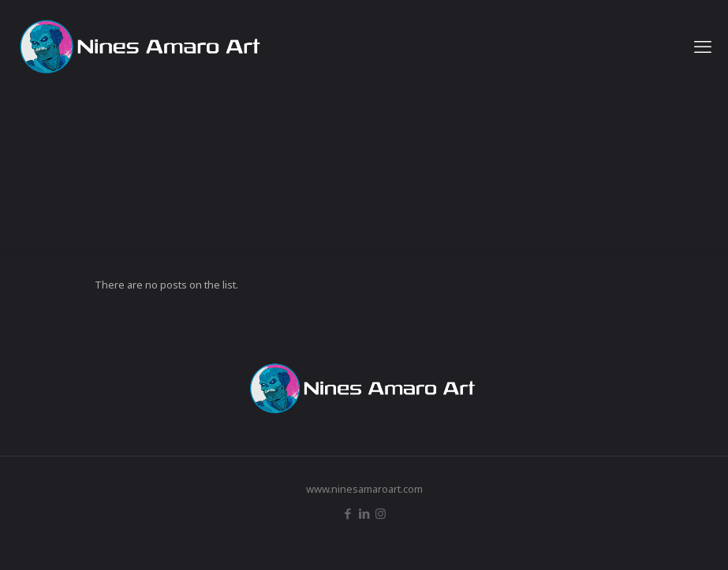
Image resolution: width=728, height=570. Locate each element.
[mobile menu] (703, 46)
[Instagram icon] (381, 513)
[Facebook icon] (347, 513)
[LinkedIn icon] (364, 513)
